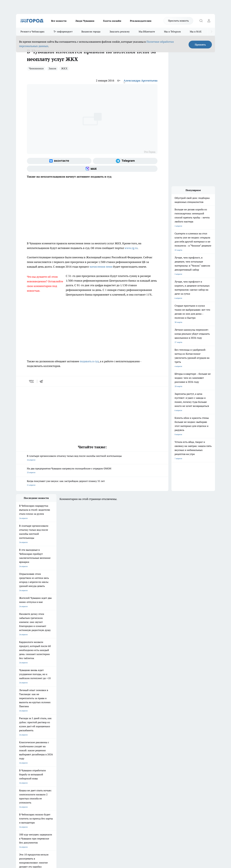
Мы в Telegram (172, 32)
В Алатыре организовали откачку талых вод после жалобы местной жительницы (92, 458)
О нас (58, 765)
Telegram (20, 765)
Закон (52, 68)
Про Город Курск (50, 747)
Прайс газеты (22, 773)
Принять (200, 45)
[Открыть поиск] (201, 21)
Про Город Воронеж (105, 743)
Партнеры (99, 773)
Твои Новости (49, 743)
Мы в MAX (196, 32)
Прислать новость (178, 21)
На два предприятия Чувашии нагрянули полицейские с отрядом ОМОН (92, 471)
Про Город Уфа (103, 747)
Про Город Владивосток (53, 754)
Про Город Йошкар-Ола (80, 743)
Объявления (21, 769)
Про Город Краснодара (79, 754)
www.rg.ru (131, 248)
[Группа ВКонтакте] (59, 161)
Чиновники (36, 68)
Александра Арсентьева (141, 80)
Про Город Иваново (131, 743)
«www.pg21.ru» (37, 780)
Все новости (59, 21)
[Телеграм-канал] (125, 161)
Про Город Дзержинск (26, 754)
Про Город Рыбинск (78, 747)
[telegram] (42, 381)
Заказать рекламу (120, 32)
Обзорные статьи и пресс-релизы (109, 769)
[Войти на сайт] (209, 21)
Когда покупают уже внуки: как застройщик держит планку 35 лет (92, 483)
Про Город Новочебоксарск (28, 743)
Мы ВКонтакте (147, 32)
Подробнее (98, 819)
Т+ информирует (63, 32)
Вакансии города (91, 32)
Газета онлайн (112, 21)
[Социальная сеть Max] (92, 169)
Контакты (99, 765)
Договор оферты (63, 769)
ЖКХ (64, 68)
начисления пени (101, 267)
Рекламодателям (141, 21)
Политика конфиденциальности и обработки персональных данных (46, 823)
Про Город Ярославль (25, 747)
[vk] (32, 381)
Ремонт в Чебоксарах (33, 32)
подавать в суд (89, 361)
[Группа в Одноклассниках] (160, 748)
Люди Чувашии (85, 21)
